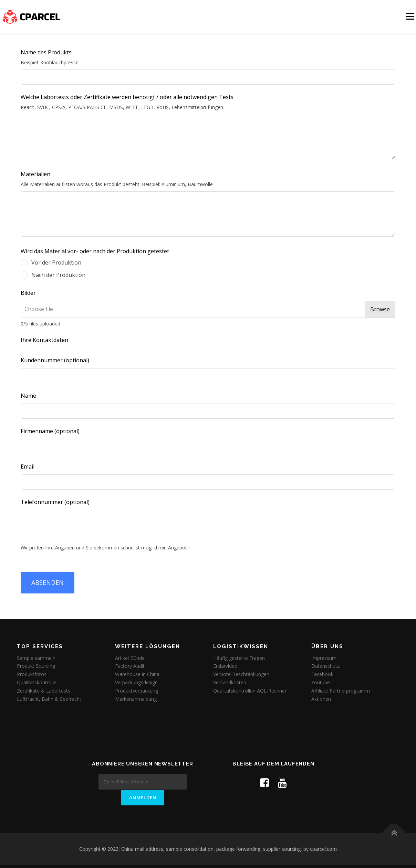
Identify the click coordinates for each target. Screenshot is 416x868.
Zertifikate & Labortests (44, 691)
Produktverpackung (137, 691)
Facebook (322, 674)
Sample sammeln (36, 658)
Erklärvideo (225, 666)
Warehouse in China (137, 674)
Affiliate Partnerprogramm (341, 691)
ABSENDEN (48, 582)
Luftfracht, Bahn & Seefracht (49, 699)
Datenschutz (325, 666)
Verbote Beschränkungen (241, 674)
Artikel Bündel (130, 658)
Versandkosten (230, 682)
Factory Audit (130, 666)
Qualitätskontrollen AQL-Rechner (250, 691)
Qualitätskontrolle (37, 682)
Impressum (324, 658)
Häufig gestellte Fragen (239, 658)
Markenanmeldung (136, 699)
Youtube (321, 682)
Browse (380, 309)
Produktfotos (32, 674)
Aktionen (321, 699)
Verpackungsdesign (136, 682)
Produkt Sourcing (36, 666)
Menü (410, 16)
